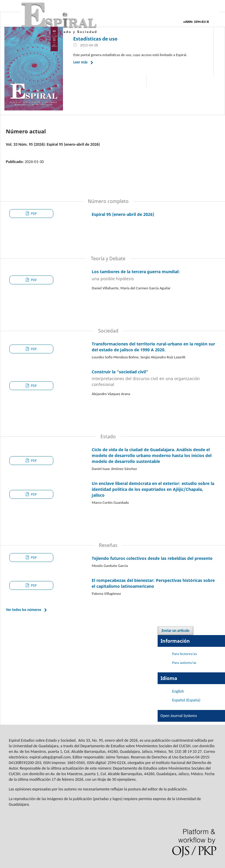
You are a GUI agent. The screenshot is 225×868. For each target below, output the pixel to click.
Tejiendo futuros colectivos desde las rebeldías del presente (152, 558)
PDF (33, 213)
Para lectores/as (185, 654)
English (178, 691)
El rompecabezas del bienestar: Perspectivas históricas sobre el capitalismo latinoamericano (153, 583)
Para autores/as (184, 663)
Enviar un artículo (176, 631)
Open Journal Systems (179, 716)
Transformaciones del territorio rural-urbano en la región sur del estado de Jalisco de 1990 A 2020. (153, 347)
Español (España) (186, 700)
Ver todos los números (24, 610)
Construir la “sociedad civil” (154, 378)
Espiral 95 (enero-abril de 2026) (123, 214)
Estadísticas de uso (95, 39)
